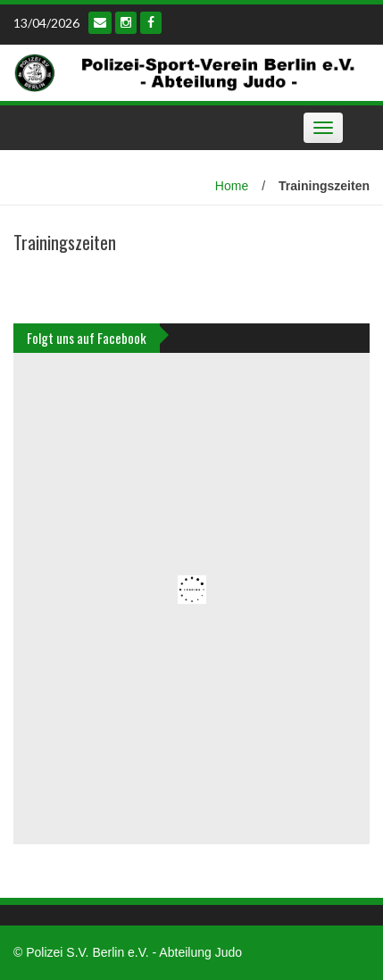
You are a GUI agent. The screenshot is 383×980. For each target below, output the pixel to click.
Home (232, 186)
